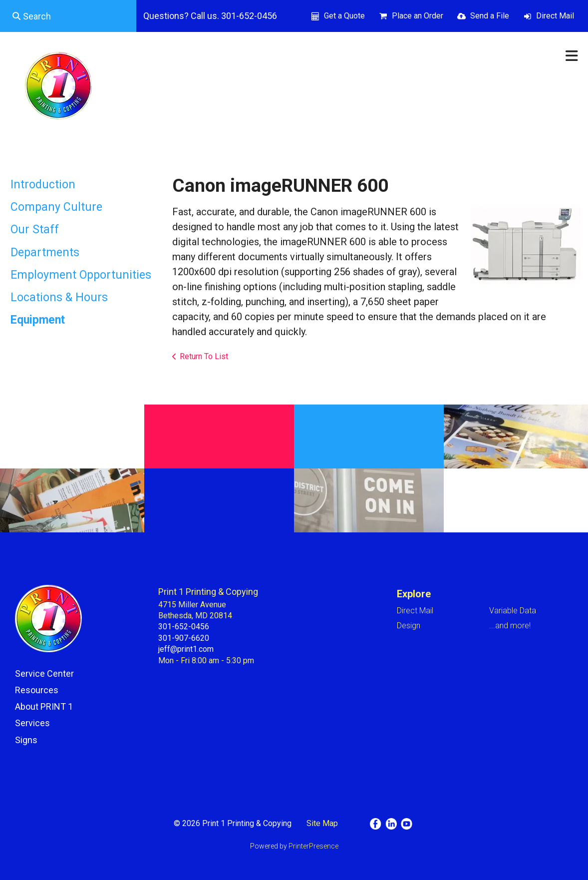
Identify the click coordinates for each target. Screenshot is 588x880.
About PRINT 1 (44, 706)
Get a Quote (344, 16)
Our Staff (35, 229)
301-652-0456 (184, 627)
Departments (45, 252)
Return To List (204, 356)
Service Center (44, 673)
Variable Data (513, 611)
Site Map (322, 823)
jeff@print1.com (186, 649)
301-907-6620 (184, 638)
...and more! (510, 626)
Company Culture (56, 207)
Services (32, 723)
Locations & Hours (59, 297)
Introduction (43, 185)
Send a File (490, 16)
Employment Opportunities (81, 275)
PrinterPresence (313, 846)
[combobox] (68, 16)
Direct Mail (555, 16)
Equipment (38, 320)
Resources (37, 690)
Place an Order (418, 16)
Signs (26, 740)
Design (409, 626)
